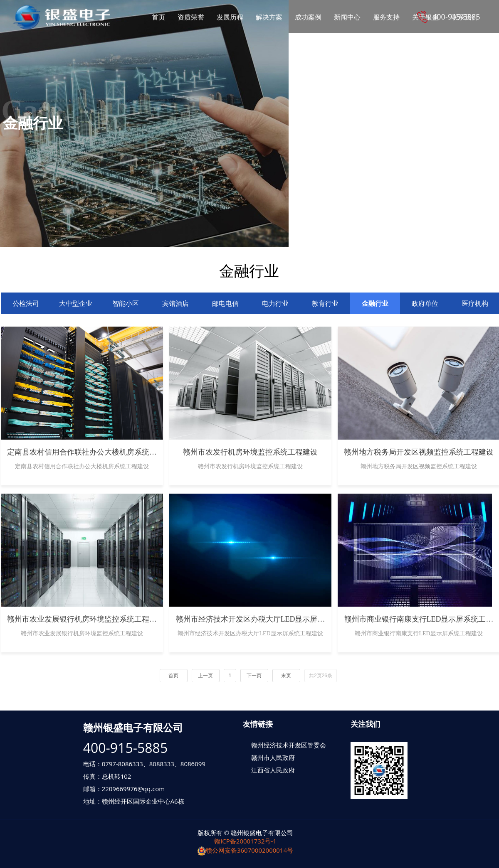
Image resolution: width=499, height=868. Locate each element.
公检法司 (26, 304)
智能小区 (126, 304)
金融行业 (375, 304)
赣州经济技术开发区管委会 (289, 745)
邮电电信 (225, 304)
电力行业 (275, 304)
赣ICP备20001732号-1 (245, 841)
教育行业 (325, 304)
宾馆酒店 (175, 304)
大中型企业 (76, 304)
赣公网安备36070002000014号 (245, 850)
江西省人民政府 (273, 770)
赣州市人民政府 (273, 757)
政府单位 (425, 304)
